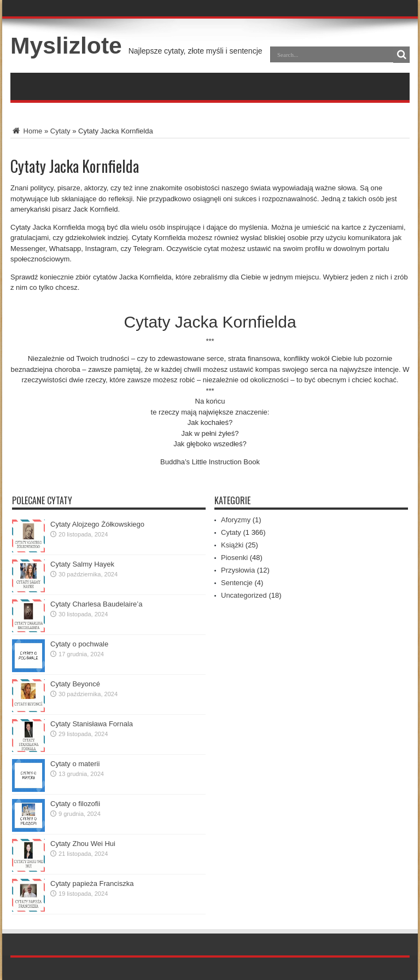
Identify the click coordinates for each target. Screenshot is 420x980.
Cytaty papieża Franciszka (92, 883)
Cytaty (60, 131)
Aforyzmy (236, 520)
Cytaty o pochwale (79, 644)
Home (26, 131)
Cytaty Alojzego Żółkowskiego (97, 524)
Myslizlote (66, 45)
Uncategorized (244, 595)
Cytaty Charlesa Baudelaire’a (96, 604)
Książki (232, 545)
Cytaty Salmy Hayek (82, 564)
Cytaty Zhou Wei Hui (83, 844)
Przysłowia (238, 570)
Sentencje (237, 583)
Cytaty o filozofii (75, 804)
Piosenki (234, 558)
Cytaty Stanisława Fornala (92, 724)
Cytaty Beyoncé (75, 684)
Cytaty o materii (75, 764)
